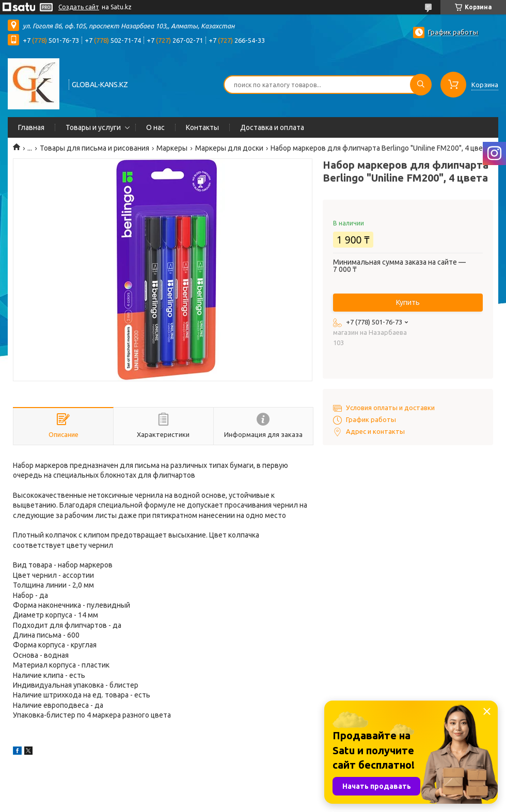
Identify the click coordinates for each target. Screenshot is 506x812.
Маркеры (172, 148)
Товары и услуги (93, 127)
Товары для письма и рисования (94, 148)
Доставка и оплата (272, 127)
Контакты (202, 127)
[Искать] (421, 85)
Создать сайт (79, 7)
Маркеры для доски (229, 148)
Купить (408, 302)
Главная (31, 127)
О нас (155, 127)
